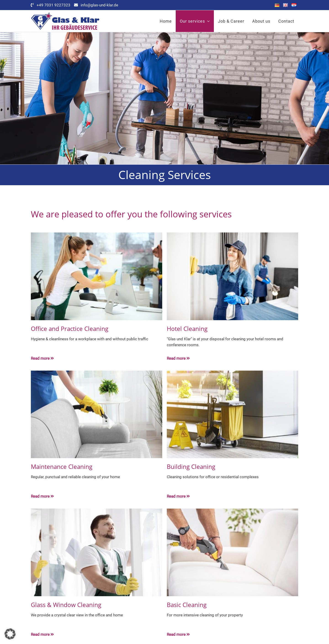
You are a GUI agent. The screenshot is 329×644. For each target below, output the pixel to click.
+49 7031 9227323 (58, 5)
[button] (10, 634)
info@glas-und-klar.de (99, 5)
